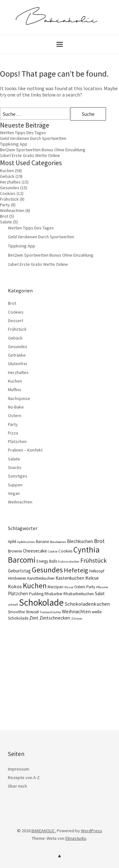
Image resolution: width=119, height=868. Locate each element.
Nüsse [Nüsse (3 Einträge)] (69, 587)
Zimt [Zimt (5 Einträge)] (34, 618)
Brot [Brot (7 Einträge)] (99, 541)
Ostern (15, 415)
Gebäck (7, 176)
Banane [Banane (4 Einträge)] (42, 542)
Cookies (8, 193)
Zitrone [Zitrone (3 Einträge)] (76, 618)
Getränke (17, 355)
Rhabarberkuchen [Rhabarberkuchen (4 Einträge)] (79, 594)
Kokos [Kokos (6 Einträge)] (15, 586)
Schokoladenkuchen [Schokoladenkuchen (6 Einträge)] (87, 604)
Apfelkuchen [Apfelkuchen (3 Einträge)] (26, 542)
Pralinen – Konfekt (25, 450)
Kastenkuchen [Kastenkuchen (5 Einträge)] (70, 578)
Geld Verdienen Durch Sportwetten (33, 138)
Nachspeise (19, 398)
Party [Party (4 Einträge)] (91, 587)
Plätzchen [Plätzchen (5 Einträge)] (18, 593)
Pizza (13, 433)
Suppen (15, 485)
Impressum (19, 769)
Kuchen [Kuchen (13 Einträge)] (35, 586)
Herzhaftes (10, 182)
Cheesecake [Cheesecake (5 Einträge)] (35, 551)
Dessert (16, 321)
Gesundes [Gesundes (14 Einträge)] (47, 570)
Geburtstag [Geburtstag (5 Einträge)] (19, 571)
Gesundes (10, 188)
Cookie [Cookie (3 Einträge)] (53, 551)
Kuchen (7, 171)
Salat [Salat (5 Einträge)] (100, 593)
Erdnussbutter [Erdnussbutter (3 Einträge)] (69, 562)
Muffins (15, 390)
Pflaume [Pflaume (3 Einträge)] (102, 587)
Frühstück (9, 199)
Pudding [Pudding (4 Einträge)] (36, 594)
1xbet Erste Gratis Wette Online (30, 155)
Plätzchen (17, 441)
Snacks (15, 467)
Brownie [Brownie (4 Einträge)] (15, 551)
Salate (6, 222)
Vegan (14, 493)
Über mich (17, 786)
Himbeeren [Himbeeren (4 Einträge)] (17, 578)
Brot (4, 216)
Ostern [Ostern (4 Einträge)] (80, 587)
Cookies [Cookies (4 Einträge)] (65, 551)
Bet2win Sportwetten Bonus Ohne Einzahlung (43, 150)
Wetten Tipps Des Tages (23, 133)
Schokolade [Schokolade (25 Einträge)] (41, 602)
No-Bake (16, 407)
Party (5, 205)
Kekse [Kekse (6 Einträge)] (92, 578)
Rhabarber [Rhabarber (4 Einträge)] (53, 594)
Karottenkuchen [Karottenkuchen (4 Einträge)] (41, 578)
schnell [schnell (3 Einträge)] (13, 605)
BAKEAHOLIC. (44, 831)
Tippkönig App (14, 144)
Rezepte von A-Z (24, 777)
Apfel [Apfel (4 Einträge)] (12, 542)
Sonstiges (18, 476)
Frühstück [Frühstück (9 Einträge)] (93, 560)
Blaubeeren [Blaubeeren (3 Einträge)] (58, 542)
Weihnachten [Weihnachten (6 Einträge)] (76, 611)
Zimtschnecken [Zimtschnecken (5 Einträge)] (55, 618)
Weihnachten (12, 210)
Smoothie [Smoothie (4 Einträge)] (16, 612)
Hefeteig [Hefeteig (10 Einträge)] (76, 570)
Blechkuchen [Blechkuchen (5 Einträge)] (80, 541)
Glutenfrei (17, 364)
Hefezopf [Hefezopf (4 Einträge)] (97, 571)
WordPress (92, 831)
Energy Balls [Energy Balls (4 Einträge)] (47, 561)
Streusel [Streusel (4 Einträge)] (32, 612)
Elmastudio (76, 838)
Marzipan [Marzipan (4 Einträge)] (56, 587)
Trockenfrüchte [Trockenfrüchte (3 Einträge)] (50, 612)
